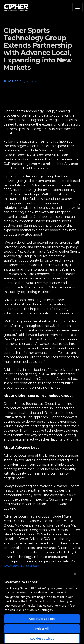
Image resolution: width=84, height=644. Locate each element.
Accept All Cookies (42, 619)
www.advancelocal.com (22, 566)
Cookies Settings (42, 638)
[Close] (75, 574)
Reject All (42, 629)
